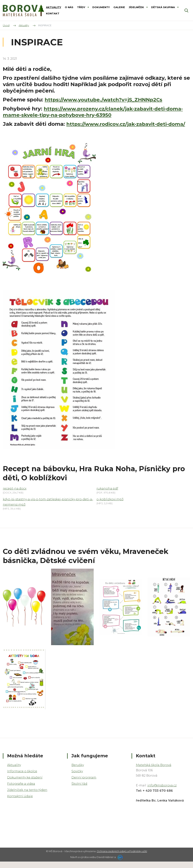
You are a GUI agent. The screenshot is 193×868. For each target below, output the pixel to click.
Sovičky (77, 777)
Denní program (84, 784)
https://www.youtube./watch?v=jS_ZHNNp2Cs (108, 100)
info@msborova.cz (162, 792)
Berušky (78, 771)
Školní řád (79, 790)
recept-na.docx (15, 495)
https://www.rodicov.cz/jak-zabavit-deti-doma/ (90, 127)
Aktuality (14, 771)
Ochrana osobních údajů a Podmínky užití (122, 857)
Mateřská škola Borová (154, 771)
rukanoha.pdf (107, 495)
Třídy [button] (82, 7)
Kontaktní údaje (20, 802)
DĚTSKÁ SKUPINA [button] (163, 7)
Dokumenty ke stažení (25, 784)
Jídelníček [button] (137, 7)
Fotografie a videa (21, 790)
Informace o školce (22, 777)
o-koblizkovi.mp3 (110, 505)
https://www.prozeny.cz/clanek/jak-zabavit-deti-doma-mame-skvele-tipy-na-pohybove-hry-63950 (89, 112)
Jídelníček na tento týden (27, 796)
